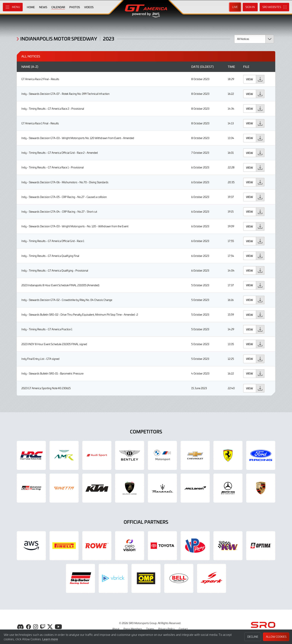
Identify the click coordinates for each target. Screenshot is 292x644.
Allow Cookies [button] (276, 637)
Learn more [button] (50, 639)
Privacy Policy (166, 629)
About (116, 629)
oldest (207, 67)
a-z (35, 67)
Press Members (133, 629)
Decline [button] (253, 637)
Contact (183, 629)
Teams (150, 629)
